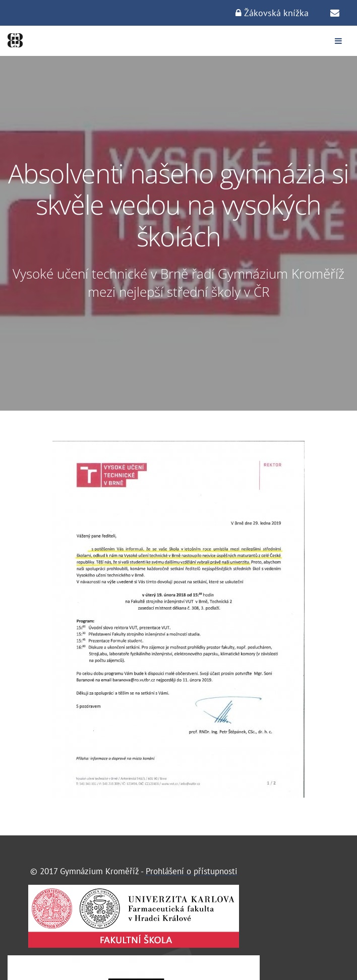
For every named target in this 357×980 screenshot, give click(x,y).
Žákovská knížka (272, 13)
